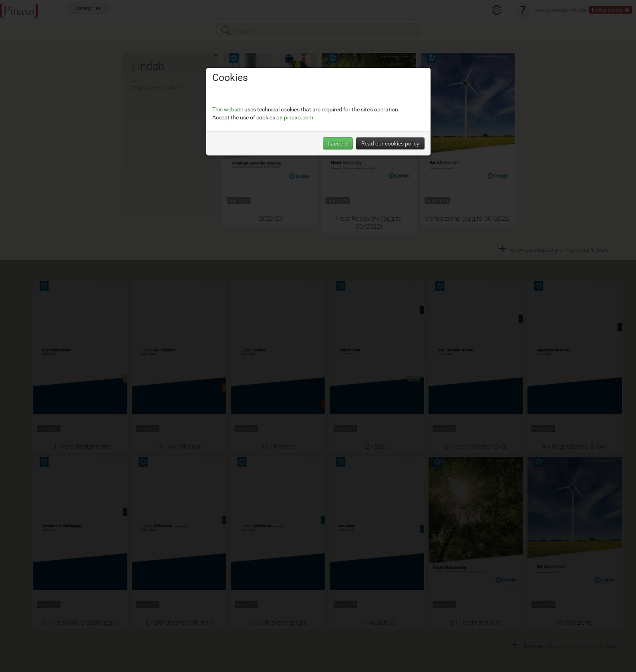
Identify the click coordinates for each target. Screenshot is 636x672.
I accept (338, 143)
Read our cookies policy (390, 143)
